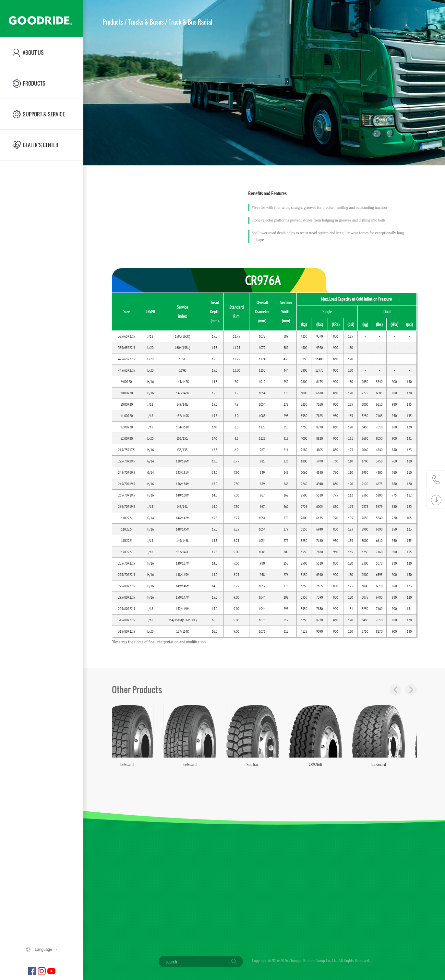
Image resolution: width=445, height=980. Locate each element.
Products (113, 22)
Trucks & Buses (146, 22)
